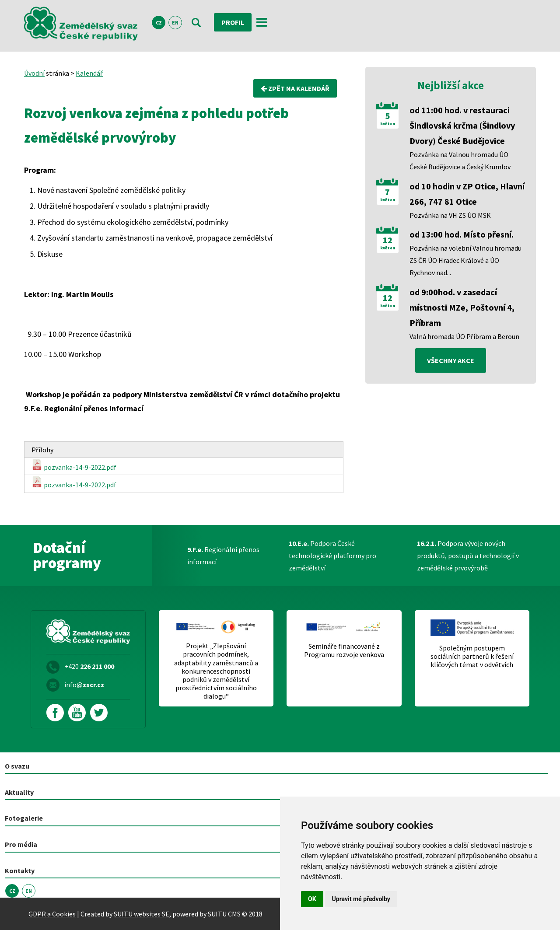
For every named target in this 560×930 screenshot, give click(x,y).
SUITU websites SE (142, 914)
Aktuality (19, 792)
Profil (233, 22)
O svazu (17, 766)
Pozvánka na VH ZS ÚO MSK (450, 215)
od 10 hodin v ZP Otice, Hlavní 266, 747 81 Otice (467, 194)
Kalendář (89, 73)
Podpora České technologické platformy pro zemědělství (332, 556)
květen (388, 124)
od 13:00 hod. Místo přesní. (462, 234)
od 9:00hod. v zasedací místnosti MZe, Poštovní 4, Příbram (462, 307)
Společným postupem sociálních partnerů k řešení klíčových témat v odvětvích (472, 656)
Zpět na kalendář (295, 88)
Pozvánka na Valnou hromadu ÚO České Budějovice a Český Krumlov (460, 161)
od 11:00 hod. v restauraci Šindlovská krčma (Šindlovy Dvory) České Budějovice (462, 125)
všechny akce (451, 360)
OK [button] (312, 899)
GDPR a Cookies (52, 914)
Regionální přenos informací (223, 556)
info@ (84, 685)
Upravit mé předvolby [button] (361, 899)
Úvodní (34, 73)
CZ (159, 23)
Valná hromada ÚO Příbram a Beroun (464, 336)
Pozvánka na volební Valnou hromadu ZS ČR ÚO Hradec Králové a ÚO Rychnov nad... (465, 260)
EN (175, 23)
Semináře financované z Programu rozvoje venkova (344, 650)
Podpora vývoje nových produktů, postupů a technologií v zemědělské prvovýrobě (468, 556)
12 (388, 240)
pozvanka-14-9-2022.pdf (74, 465)
